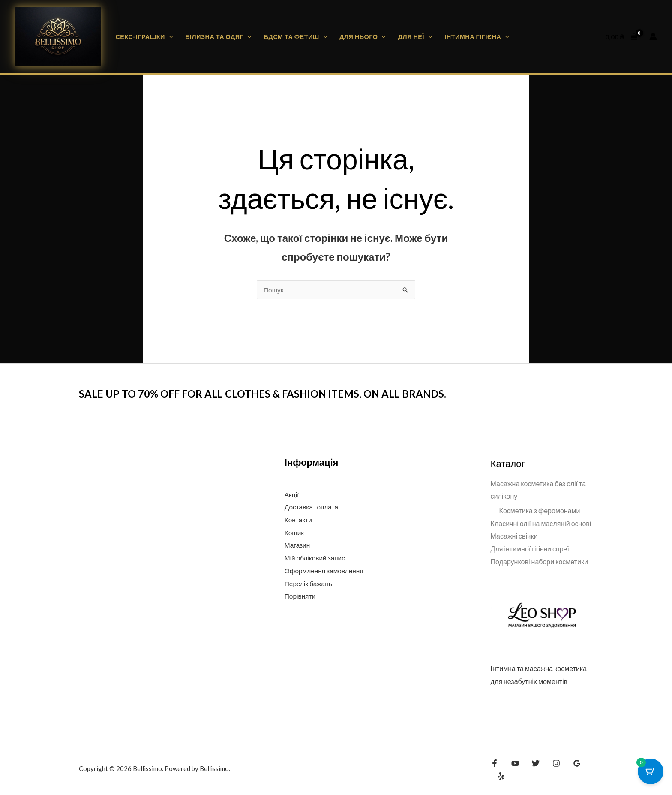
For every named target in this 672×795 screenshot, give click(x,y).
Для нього (363, 37)
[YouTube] (513, 770)
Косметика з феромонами (540, 511)
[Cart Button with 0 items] (651, 774)
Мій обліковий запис (316, 558)
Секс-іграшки (144, 37)
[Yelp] (587, 770)
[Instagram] (550, 770)
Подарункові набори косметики (539, 562)
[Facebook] (495, 770)
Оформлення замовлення (325, 571)
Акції (292, 495)
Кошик (295, 533)
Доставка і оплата (312, 507)
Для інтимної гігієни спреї (530, 549)
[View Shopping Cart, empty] (621, 36)
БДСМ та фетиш (296, 37)
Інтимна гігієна (477, 37)
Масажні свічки (514, 536)
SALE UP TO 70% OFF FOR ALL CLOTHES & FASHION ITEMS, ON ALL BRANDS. (278, 394)
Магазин (298, 545)
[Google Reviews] (568, 770)
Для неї (415, 37)
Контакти (299, 520)
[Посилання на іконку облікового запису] (653, 36)
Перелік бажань (309, 584)
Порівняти (301, 596)
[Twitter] (531, 770)
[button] (169, 37)
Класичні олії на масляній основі (541, 524)
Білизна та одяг (218, 37)
